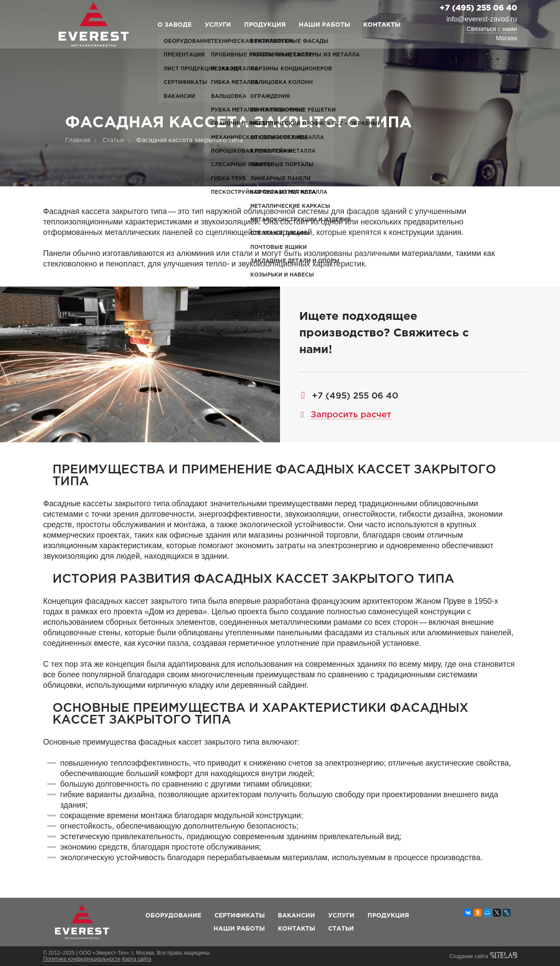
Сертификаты (240, 916)
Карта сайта (137, 959)
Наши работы (324, 25)
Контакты (382, 25)
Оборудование (173, 916)
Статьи (341, 929)
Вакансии (296, 916)
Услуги (218, 25)
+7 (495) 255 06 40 (478, 8)
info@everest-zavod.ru (481, 19)
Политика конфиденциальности (82, 959)
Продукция (265, 25)
